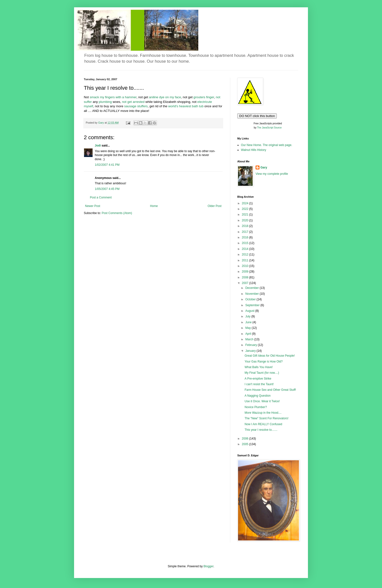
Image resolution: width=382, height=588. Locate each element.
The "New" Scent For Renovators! (267, 418)
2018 (246, 226)
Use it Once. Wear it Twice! (262, 401)
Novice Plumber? (256, 407)
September (253, 305)
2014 (246, 249)
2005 (246, 444)
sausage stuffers (136, 106)
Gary (264, 167)
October (251, 299)
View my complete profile (272, 174)
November (253, 294)
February (252, 345)
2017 (246, 232)
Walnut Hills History (254, 150)
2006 (246, 439)
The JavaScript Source (269, 128)
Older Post (215, 206)
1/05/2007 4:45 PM (107, 189)
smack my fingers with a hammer (113, 97)
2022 (246, 209)
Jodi (98, 146)
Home (154, 206)
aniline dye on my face (165, 97)
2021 (246, 215)
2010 (246, 266)
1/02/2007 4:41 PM (107, 165)
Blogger (208, 566)
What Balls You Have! (259, 367)
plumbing (106, 102)
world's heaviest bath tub (186, 106)
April (249, 334)
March (250, 339)
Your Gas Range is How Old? (264, 362)
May (248, 328)
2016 (246, 237)
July (248, 316)
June (249, 322)
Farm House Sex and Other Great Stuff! (270, 390)
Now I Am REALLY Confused (263, 424)
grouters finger (204, 97)
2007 (246, 283)
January (251, 351)
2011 (246, 260)
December (253, 288)
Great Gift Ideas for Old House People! (270, 356)
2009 (246, 272)
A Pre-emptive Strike (258, 379)
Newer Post (93, 206)
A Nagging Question (258, 396)
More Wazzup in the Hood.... (263, 413)
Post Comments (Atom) (117, 213)
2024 (246, 203)
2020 (246, 220)
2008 (246, 277)
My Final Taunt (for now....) (262, 373)
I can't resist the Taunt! (259, 384)
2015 (246, 243)
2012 (246, 255)
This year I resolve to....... (261, 430)
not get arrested (134, 102)
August (250, 311)
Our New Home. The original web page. (267, 145)
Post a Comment (101, 197)
